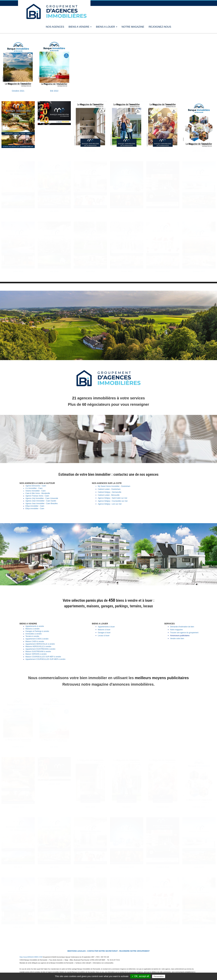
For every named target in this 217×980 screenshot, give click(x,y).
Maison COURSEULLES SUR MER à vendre (43, 657)
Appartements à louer (106, 627)
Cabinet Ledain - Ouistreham (109, 489)
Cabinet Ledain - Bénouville (109, 495)
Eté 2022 (54, 91)
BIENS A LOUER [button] (107, 27)
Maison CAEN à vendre (35, 641)
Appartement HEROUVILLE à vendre (40, 644)
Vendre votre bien (177, 639)
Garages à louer (104, 633)
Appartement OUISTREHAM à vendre (40, 649)
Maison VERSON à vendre (36, 654)
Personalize (159, 976)
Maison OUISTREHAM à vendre (38, 652)
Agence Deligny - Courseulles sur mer (113, 501)
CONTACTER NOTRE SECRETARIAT (103, 951)
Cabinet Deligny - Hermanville (110, 492)
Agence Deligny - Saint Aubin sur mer (113, 498)
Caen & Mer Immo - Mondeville (38, 493)
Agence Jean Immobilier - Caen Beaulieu (42, 504)
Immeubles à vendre (33, 634)
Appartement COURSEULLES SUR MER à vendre (45, 659)
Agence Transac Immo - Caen (37, 496)
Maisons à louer (104, 630)
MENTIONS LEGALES (76, 951)
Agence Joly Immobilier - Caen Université (42, 498)
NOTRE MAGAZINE (133, 27)
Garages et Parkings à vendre (37, 631)
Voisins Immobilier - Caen (35, 491)
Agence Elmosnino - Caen (36, 486)
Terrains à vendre (32, 636)
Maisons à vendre (32, 629)
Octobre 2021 (18, 91)
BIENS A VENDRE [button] (80, 27)
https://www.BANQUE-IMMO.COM (31, 957)
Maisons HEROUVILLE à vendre (38, 646)
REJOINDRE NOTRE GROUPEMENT (134, 951)
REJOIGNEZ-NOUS (160, 27)
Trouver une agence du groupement (184, 633)
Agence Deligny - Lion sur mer (110, 504)
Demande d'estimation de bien (182, 627)
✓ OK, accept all (140, 976)
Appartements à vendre (35, 626)
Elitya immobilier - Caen (35, 506)
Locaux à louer (104, 636)
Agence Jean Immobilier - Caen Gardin (41, 501)
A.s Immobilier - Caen (34, 488)
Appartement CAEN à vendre (37, 639)
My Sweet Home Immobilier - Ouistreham (114, 486)
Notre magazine (176, 630)
